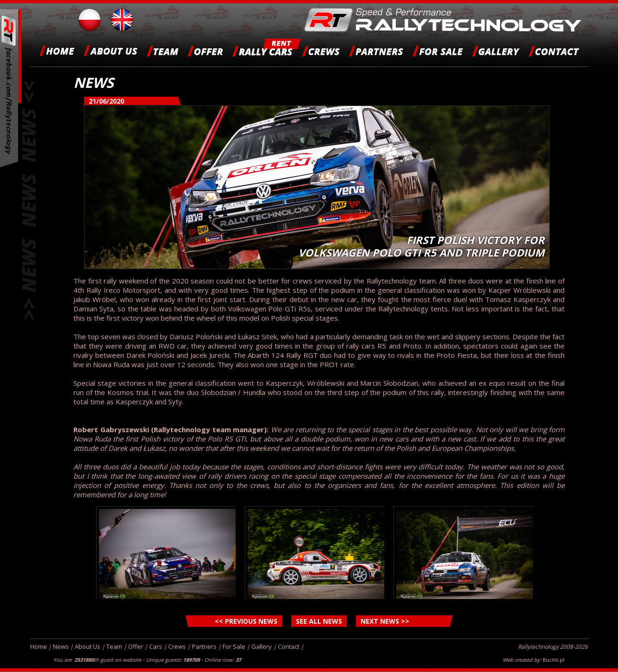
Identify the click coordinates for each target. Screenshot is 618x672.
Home (39, 646)
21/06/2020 (106, 101)
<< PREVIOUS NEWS (246, 621)
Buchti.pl (554, 660)
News (61, 646)
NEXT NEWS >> (385, 621)
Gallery (262, 646)
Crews (177, 646)
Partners (204, 646)
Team (114, 646)
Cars (156, 646)
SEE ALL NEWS (319, 621)
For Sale (234, 646)
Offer (136, 646)
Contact (289, 646)
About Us (88, 646)
